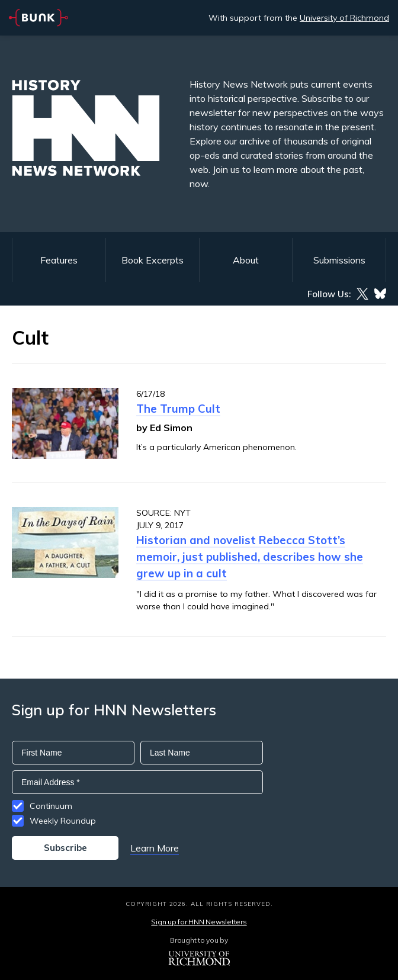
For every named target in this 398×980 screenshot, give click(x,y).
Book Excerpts (153, 260)
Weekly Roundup (63, 821)
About (246, 260)
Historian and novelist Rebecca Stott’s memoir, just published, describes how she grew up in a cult (250, 557)
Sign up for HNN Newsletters (199, 922)
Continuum (51, 806)
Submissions (339, 260)
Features (59, 260)
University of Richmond (344, 18)
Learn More (155, 848)
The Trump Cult (178, 409)
